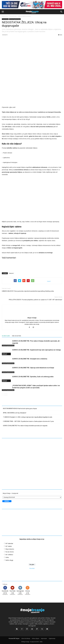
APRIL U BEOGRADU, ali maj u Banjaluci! (15, 413)
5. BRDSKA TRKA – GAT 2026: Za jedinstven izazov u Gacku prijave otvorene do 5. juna (28, 421)
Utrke (7, 557)
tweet (49, 281)
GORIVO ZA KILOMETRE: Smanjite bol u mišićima (30, 359)
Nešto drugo (9, 560)
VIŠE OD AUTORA (16, 336)
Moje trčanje (32, 318)
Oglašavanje (52, 638)
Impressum (44, 638)
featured (11, 273)
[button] (61, 12)
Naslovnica (5, 16)
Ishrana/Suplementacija (24, 16)
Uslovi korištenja (26, 638)
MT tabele (9, 546)
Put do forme (13, 16)
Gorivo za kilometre (5, 354)
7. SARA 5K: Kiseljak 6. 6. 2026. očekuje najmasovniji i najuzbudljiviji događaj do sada (28, 417)
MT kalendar (9, 543)
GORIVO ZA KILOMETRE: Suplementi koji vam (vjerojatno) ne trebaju (36, 350)
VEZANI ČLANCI (6, 336)
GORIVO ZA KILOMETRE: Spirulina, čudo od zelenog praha (33, 377)
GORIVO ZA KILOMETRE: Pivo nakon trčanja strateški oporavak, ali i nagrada (25, 426)
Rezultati (32, 568)
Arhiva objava (36, 638)
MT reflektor (9, 555)
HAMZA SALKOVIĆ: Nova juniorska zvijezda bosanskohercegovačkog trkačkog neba (28, 291)
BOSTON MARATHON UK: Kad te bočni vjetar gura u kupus (20, 409)
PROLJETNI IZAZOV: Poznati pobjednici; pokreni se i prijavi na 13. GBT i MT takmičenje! (35, 300)
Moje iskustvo (10, 549)
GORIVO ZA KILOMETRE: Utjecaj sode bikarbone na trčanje (33, 368)
